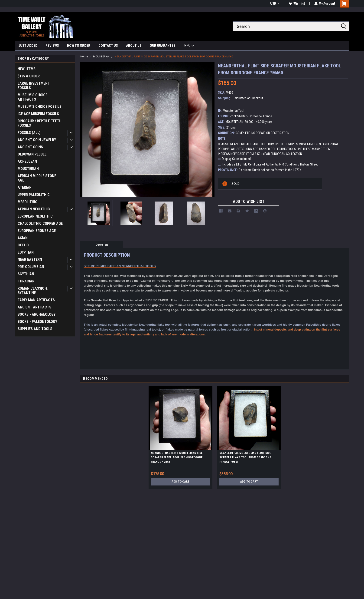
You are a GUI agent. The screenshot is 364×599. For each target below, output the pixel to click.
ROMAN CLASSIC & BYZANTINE (33, 291)
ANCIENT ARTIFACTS (34, 307)
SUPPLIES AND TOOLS (35, 329)
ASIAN (23, 238)
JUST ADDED (28, 46)
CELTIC (23, 245)
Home (84, 57)
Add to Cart (180, 482)
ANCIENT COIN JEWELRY (37, 140)
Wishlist (297, 3)
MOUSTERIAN (28, 169)
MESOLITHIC (28, 202)
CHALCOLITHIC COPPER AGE (40, 223)
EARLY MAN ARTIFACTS (36, 300)
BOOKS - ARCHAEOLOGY (37, 314)
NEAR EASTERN (30, 260)
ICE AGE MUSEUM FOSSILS (38, 114)
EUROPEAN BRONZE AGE (37, 231)
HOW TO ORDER (79, 46)
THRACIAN (26, 281)
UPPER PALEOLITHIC (34, 195)
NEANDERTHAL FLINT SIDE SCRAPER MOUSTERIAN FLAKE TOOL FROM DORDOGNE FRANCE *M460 (174, 57)
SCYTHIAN (26, 274)
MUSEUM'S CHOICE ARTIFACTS (32, 97)
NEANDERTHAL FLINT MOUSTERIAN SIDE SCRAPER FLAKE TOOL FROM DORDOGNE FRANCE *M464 (177, 457)
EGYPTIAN (26, 252)
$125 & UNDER (29, 76)
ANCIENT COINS (30, 147)
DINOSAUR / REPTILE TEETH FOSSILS (40, 123)
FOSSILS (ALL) (29, 133)
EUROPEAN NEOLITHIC (35, 216)
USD (275, 3)
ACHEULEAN (27, 161)
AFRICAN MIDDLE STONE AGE (37, 178)
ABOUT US (134, 46)
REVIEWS (52, 46)
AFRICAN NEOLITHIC (34, 209)
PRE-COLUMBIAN (31, 267)
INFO (189, 46)
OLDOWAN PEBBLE (32, 154)
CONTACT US (108, 46)
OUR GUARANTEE (162, 46)
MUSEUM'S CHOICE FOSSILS (40, 107)
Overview (102, 245)
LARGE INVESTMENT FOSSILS (34, 86)
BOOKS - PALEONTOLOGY (37, 322)
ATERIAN (25, 187)
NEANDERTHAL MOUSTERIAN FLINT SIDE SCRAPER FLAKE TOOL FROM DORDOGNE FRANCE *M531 (245, 457)
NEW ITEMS (27, 69)
